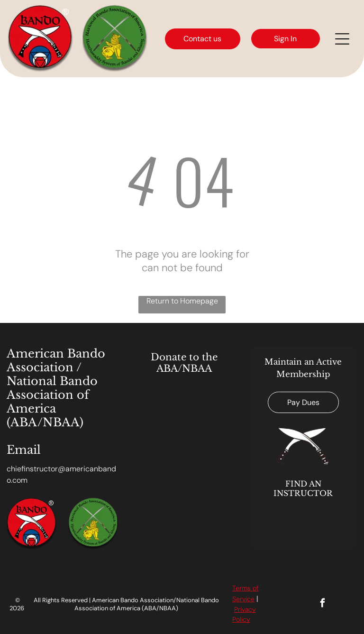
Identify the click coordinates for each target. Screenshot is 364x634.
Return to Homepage (182, 301)
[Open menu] (342, 39)
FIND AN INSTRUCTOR (303, 488)
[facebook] (323, 604)
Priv (240, 609)
